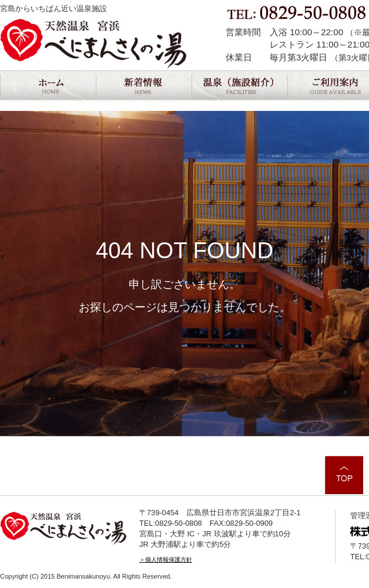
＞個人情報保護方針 (166, 560)
